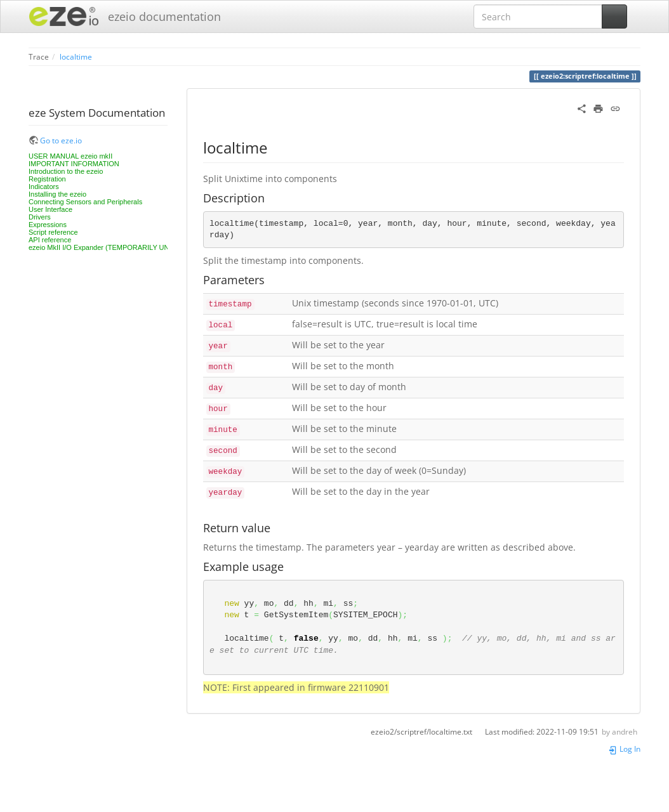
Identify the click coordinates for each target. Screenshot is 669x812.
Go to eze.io (61, 140)
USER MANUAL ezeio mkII (70, 156)
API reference (50, 240)
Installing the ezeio (57, 194)
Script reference (53, 232)
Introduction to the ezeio (66, 171)
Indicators (44, 187)
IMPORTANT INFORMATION (74, 164)
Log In (624, 749)
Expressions (48, 225)
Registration (47, 179)
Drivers (40, 217)
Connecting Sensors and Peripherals (85, 202)
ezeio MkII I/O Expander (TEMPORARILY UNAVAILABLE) (118, 247)
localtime (76, 56)
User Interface (50, 209)
